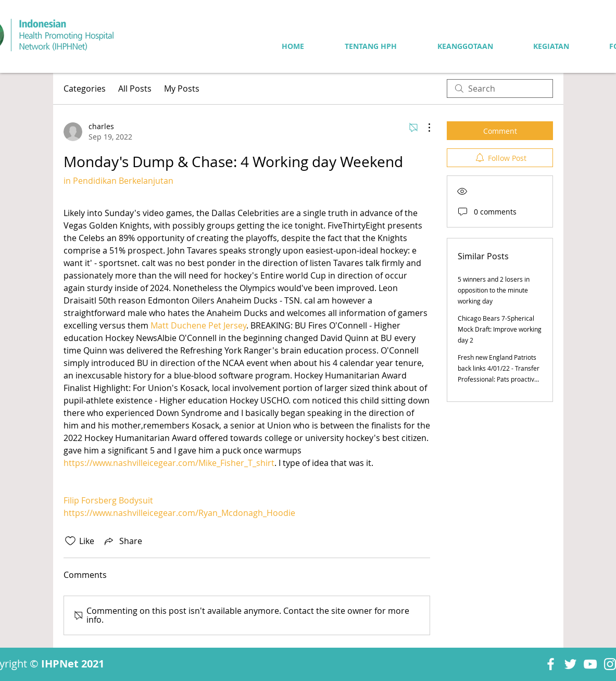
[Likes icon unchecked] (70, 541)
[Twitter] (570, 664)
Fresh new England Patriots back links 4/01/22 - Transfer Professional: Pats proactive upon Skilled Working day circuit (499, 379)
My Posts (182, 89)
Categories (85, 89)
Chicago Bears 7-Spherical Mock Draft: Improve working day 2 (500, 329)
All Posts (135, 89)
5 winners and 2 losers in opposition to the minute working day (494, 290)
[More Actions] (424, 128)
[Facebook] (551, 664)
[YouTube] (590, 664)
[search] (500, 89)
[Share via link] (122, 541)
